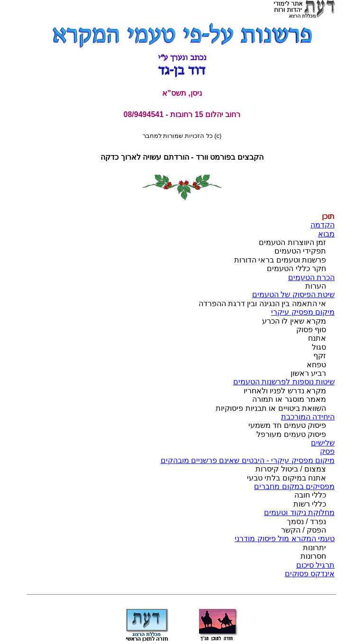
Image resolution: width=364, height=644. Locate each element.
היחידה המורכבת (308, 417)
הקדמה (323, 225)
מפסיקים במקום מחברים (294, 486)
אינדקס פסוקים (310, 574)
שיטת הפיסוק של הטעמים (293, 295)
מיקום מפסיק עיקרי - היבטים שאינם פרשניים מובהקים (248, 460)
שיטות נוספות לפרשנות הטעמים (284, 382)
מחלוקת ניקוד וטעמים (299, 512)
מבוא (326, 234)
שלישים (323, 443)
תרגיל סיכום (315, 565)
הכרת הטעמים (311, 277)
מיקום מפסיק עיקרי (303, 312)
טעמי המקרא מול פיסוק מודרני (285, 539)
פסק (327, 451)
